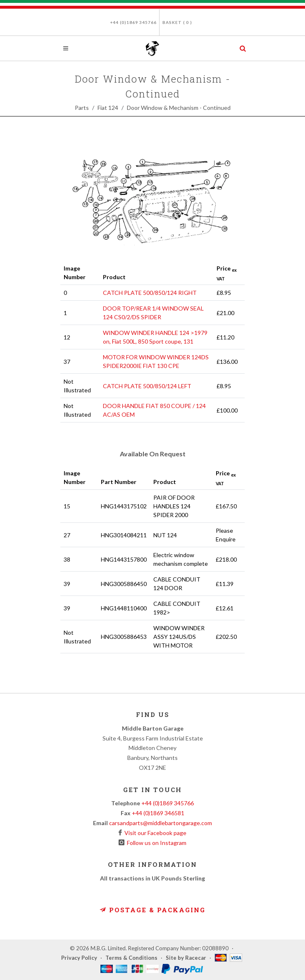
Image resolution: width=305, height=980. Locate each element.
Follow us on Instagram (155, 843)
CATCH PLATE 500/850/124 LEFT (147, 386)
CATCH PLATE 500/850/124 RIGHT (150, 293)
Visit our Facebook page (154, 833)
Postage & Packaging (152, 910)
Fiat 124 (108, 108)
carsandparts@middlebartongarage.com (161, 823)
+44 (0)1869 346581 (158, 813)
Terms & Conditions (131, 958)
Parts (82, 108)
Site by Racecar (186, 958)
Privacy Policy (79, 958)
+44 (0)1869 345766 (133, 22)
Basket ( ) (177, 22)
